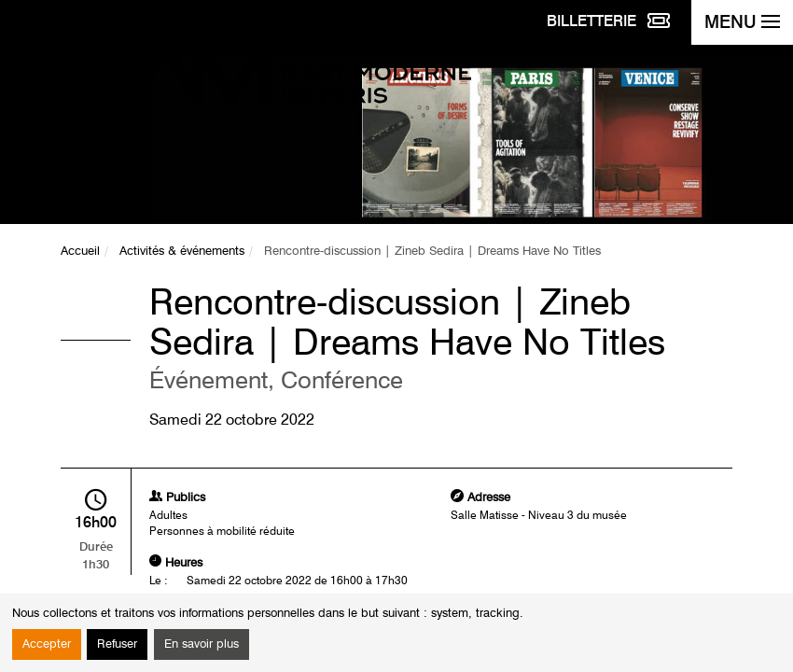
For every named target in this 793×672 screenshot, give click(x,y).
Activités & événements (182, 252)
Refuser (117, 644)
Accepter (47, 644)
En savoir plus (202, 644)
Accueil (80, 252)
